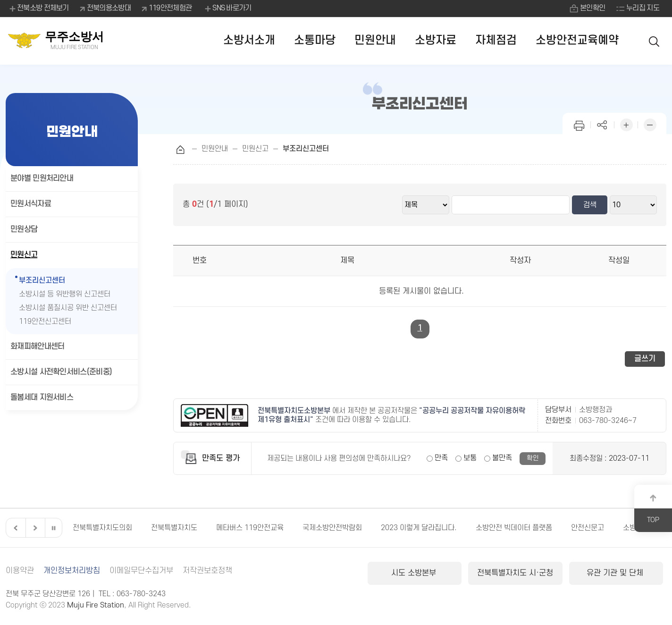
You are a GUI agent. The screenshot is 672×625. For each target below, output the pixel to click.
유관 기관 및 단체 (616, 573)
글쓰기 (645, 359)
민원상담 (24, 229)
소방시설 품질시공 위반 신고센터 (68, 308)
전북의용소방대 (109, 8)
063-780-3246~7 (608, 421)
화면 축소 (650, 124)
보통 (470, 458)
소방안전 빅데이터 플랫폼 (514, 528)
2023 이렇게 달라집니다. (419, 528)
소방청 (633, 528)
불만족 (502, 458)
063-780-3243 (141, 594)
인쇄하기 (579, 124)
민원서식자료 (31, 204)
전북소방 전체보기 (38, 8)
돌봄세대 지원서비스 (42, 397)
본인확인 (592, 8)
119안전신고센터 (51, 322)
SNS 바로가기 (227, 8)
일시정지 (53, 528)
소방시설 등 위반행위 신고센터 (65, 294)
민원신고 (24, 255)
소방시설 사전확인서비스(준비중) (61, 372)
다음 (34, 528)
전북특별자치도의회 (102, 528)
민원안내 (375, 40)
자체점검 (496, 40)
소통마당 (315, 40)
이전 (15, 528)
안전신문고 (588, 528)
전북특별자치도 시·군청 (515, 573)
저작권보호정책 (207, 571)
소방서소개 (249, 40)
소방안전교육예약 (577, 40)
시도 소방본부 (415, 573)
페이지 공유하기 (603, 124)
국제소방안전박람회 (332, 528)
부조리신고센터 (42, 280)
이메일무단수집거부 (141, 571)
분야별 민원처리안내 (42, 178)
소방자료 (436, 40)
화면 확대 (626, 124)
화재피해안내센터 (37, 346)
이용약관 (20, 571)
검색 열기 (655, 41)
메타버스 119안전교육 (250, 528)
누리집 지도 (643, 8)
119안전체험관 (170, 8)
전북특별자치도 (174, 528)
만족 (441, 458)
